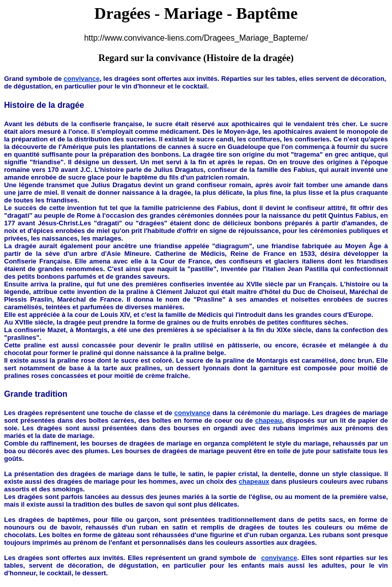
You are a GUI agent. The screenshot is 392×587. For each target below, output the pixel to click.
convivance (82, 79)
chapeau (269, 420)
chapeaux (254, 481)
